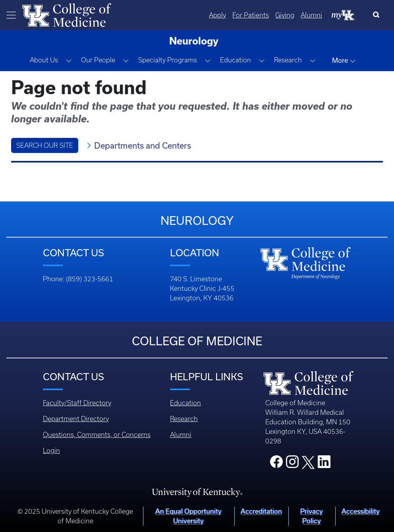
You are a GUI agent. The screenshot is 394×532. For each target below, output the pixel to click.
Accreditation (261, 511)
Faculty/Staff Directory (77, 403)
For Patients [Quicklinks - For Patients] (251, 15)
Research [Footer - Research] (184, 419)
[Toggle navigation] (11, 15)
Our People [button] (98, 60)
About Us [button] (44, 60)
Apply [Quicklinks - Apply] (217, 15)
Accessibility (361, 511)
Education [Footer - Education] (185, 403)
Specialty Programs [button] (168, 60)
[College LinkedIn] (324, 464)
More (344, 60)
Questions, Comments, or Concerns (97, 435)
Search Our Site (45, 145)
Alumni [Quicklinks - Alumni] (311, 15)
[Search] (378, 15)
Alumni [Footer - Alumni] (181, 435)
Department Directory (76, 419)
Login (51, 451)
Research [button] (288, 60)
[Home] (67, 14)
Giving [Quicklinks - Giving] (285, 15)
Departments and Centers (143, 145)
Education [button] (236, 60)
